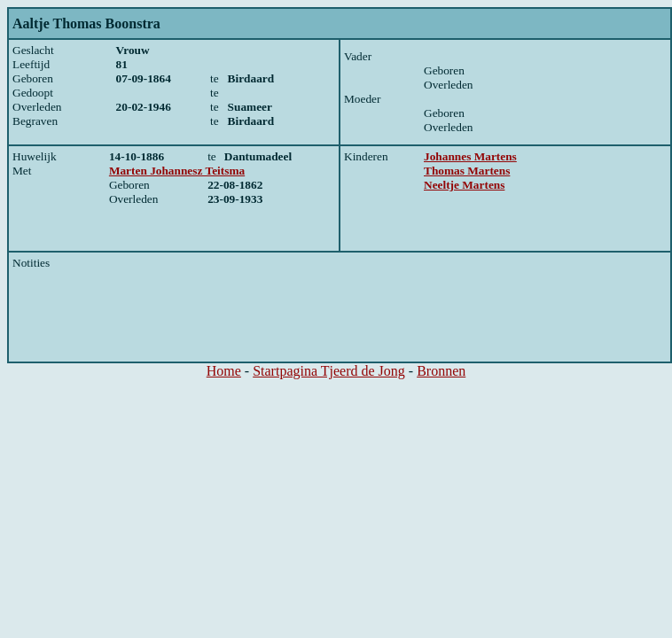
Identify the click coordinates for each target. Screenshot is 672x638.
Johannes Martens (470, 156)
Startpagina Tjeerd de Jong (329, 371)
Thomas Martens (467, 171)
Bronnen (441, 371)
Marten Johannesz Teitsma (177, 171)
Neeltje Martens (464, 185)
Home (224, 371)
